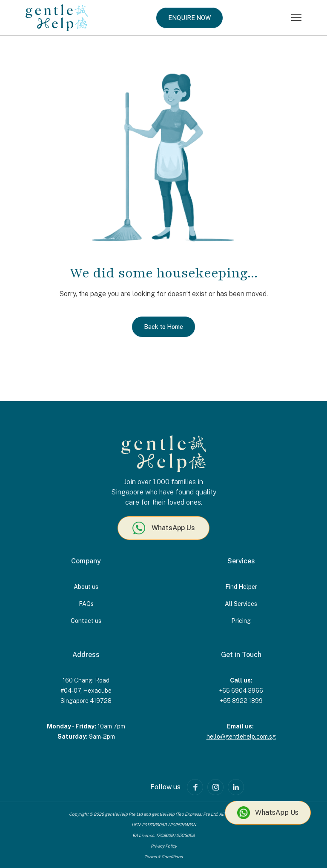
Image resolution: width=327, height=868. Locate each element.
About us (86, 587)
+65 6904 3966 (241, 691)
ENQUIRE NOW (189, 18)
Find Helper (241, 587)
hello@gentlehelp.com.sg (241, 737)
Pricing (241, 621)
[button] (296, 18)
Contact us (86, 621)
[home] (57, 18)
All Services (241, 604)
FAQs (86, 604)
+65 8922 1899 (241, 701)
